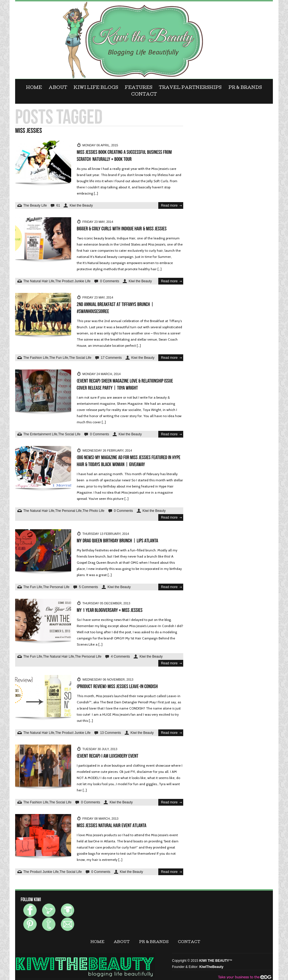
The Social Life (80, 358)
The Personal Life (68, 511)
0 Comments (110, 281)
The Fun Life (59, 358)
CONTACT (144, 95)
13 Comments (111, 733)
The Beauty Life (35, 205)
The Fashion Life (36, 358)
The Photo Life (93, 511)
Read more (169, 205)
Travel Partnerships (190, 88)
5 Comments (89, 587)
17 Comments (111, 358)
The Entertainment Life (40, 434)
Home (34, 88)
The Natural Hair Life (39, 281)
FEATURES (139, 88)
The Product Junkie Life (73, 281)
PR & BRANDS (245, 88)
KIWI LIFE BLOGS (96, 88)
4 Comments (120, 657)
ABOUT (58, 88)
